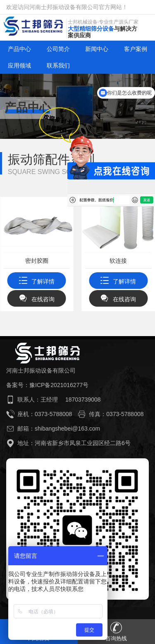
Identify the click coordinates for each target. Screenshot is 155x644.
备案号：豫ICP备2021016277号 (47, 385)
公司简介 (58, 49)
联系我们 (58, 65)
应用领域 (19, 65)
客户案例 (136, 49)
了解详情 (37, 281)
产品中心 (19, 49)
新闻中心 (97, 49)
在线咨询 (37, 299)
